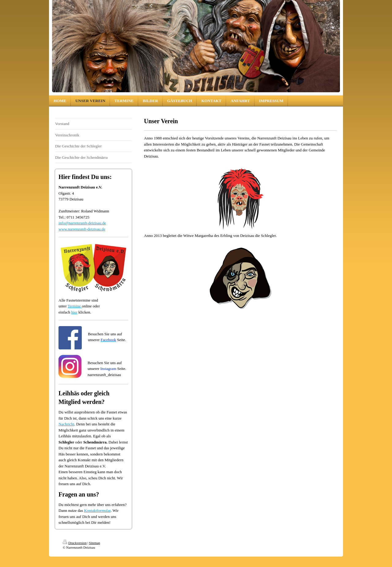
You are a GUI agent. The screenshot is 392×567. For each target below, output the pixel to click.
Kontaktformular (97, 510)
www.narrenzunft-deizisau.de (82, 229)
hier (74, 312)
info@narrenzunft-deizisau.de (82, 223)
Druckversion (75, 543)
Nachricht (66, 424)
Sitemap (95, 543)
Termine (75, 306)
